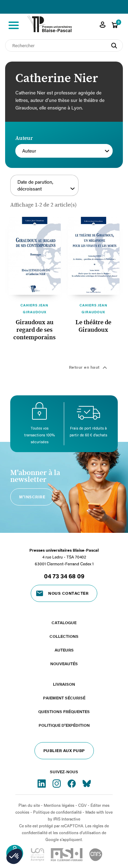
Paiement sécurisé (64, 698)
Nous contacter (68, 593)
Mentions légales (59, 805)
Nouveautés (64, 663)
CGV (82, 805)
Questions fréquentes (64, 711)
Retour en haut (89, 368)
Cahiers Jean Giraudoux (34, 308)
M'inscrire (32, 497)
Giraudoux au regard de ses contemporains (34, 330)
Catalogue (64, 622)
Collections (64, 636)
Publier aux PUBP (64, 750)
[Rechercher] (64, 45)
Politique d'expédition (64, 725)
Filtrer (101, 189)
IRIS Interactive (67, 819)
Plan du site (29, 805)
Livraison (64, 684)
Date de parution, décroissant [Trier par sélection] (46, 185)
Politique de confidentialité (57, 812)
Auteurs (64, 650)
